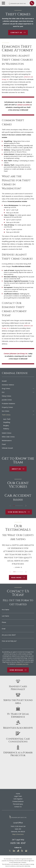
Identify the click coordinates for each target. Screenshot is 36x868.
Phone (4, 622)
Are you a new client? (9, 635)
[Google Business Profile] (26, 851)
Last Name (5, 616)
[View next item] (26, 506)
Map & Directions (18, 834)
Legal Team (18, 796)
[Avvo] (18, 851)
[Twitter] (10, 851)
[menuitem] (18, 381)
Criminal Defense (18, 801)
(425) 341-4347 (18, 843)
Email (4, 629)
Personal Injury (18, 804)
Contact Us (18, 807)
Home (18, 794)
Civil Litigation (18, 799)
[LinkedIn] (14, 851)
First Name (5, 610)
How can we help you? (9, 641)
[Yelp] (22, 851)
